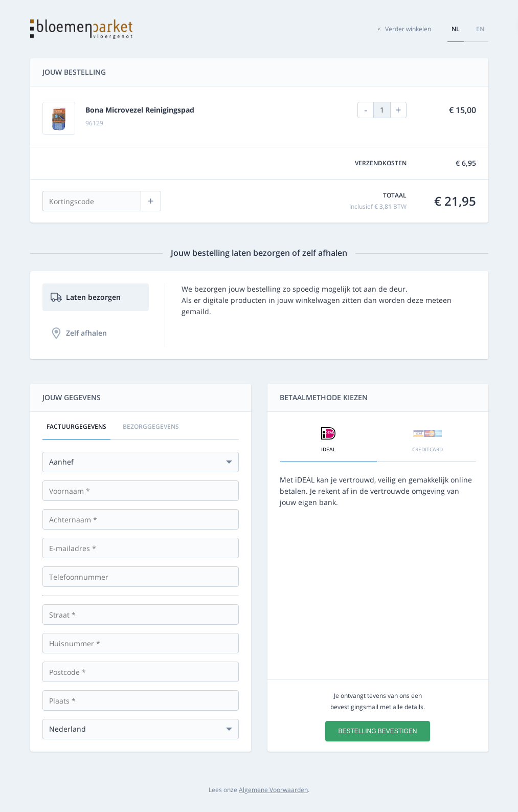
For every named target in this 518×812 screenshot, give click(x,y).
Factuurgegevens (76, 426)
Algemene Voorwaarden (273, 790)
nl (456, 29)
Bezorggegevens (151, 426)
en (480, 29)
